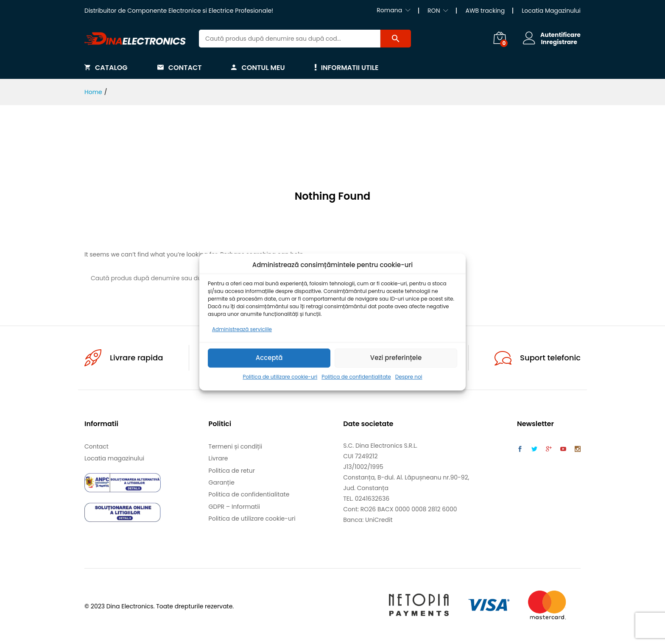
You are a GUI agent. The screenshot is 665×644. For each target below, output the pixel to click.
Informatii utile (347, 67)
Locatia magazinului (114, 458)
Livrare (218, 458)
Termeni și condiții (236, 446)
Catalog (106, 67)
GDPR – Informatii (234, 507)
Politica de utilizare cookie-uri (280, 377)
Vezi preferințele (396, 358)
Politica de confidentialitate (356, 377)
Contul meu (258, 67)
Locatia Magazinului (551, 11)
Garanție (222, 482)
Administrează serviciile (242, 329)
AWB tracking (485, 11)
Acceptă (269, 358)
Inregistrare (558, 42)
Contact (180, 67)
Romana (389, 10)
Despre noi (409, 377)
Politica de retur (232, 471)
